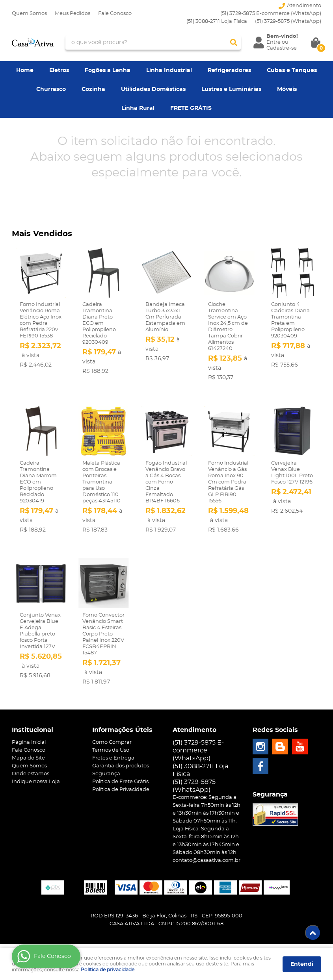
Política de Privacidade (121, 790)
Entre (273, 42)
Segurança (106, 774)
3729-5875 (288, 21)
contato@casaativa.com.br (206, 861)
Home (25, 70)
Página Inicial (29, 742)
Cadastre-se (282, 48)
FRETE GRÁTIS (191, 108)
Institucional (33, 730)
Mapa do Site (28, 758)
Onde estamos (31, 774)
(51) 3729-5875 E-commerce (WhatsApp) (271, 14)
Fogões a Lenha (108, 70)
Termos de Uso (111, 750)
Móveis (287, 89)
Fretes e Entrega (113, 758)
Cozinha (93, 89)
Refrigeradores (229, 70)
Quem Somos (29, 14)
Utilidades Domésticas (153, 89)
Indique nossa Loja (36, 782)
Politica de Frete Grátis (120, 782)
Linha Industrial (169, 70)
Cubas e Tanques (292, 70)
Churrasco (51, 89)
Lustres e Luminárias (231, 89)
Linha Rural (138, 108)
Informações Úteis (122, 730)
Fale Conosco (115, 14)
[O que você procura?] (234, 43)
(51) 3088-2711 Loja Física (217, 21)
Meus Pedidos (73, 14)
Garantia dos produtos (121, 766)
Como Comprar (112, 742)
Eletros (59, 70)
